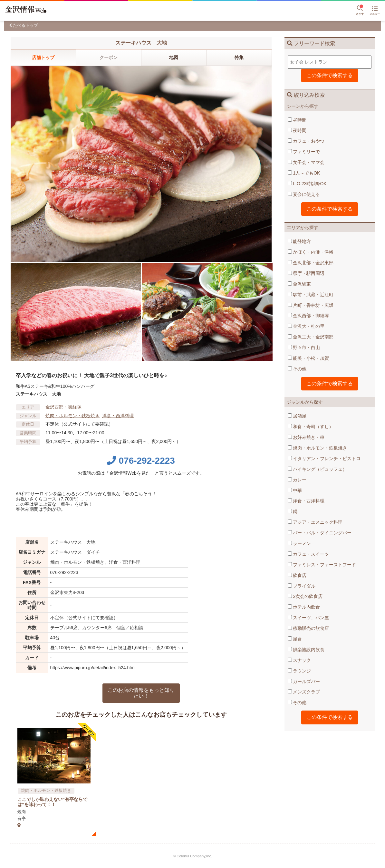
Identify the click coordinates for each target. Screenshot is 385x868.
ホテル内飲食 (304, 607)
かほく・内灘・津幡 (311, 252)
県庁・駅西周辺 (306, 273)
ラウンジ (299, 671)
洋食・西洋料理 (306, 501)
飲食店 (297, 575)
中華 (295, 490)
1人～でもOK (304, 173)
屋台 (295, 639)
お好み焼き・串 (306, 437)
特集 (239, 57)
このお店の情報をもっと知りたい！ (141, 693)
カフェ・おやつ (306, 141)
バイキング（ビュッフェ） (318, 469)
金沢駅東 (299, 284)
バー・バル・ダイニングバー (320, 533)
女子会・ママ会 (306, 162)
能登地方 (299, 241)
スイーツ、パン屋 (308, 618)
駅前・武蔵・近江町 (311, 295)
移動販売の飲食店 (308, 628)
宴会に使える (304, 194)
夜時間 (297, 130)
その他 (297, 369)
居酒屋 (297, 416)
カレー (297, 480)
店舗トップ (43, 57)
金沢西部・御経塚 (308, 316)
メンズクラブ (304, 692)
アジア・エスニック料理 (315, 522)
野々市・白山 (304, 348)
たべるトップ (25, 25)
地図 (174, 57)
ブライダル (302, 586)
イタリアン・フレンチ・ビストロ (324, 459)
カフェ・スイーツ (308, 554)
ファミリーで (304, 152)
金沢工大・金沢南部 (311, 337)
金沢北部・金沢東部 (311, 263)
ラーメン (299, 543)
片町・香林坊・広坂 (311, 305)
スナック (299, 660)
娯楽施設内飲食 (306, 650)
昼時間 (297, 120)
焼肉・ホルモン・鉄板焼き (318, 448)
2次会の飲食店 (305, 596)
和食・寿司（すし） (311, 427)
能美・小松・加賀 (308, 358)
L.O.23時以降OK (307, 184)
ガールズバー (304, 681)
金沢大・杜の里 (306, 326)
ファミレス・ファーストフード (322, 565)
